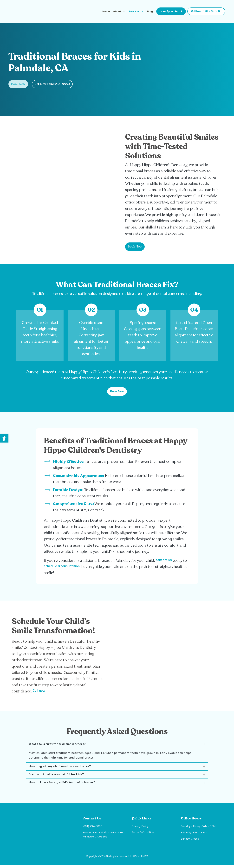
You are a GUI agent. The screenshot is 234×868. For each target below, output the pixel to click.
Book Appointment (171, 11)
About (120, 11)
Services (137, 11)
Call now (41, 691)
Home (106, 11)
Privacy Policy (140, 829)
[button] (4, 438)
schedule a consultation (71, 566)
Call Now (55, 84)
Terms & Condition (143, 835)
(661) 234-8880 (92, 829)
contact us (166, 560)
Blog (150, 11)
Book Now (19, 84)
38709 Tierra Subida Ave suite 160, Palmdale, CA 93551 (104, 837)
